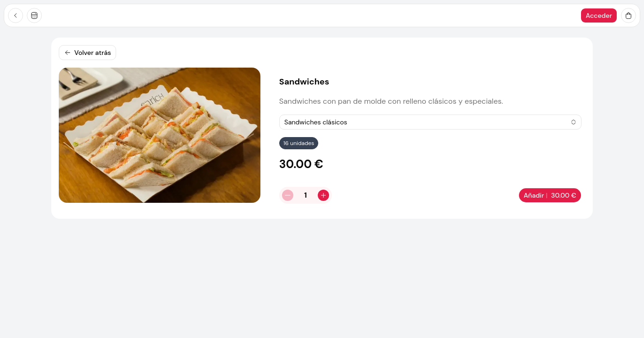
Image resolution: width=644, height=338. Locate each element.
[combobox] (430, 122)
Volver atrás (87, 53)
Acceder (599, 15)
